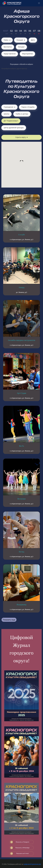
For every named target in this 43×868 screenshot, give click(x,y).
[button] (22, 163)
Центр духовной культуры (14, 128)
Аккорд (21, 287)
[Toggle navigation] (39, 3)
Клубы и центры (22, 114)
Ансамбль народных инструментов (21, 340)
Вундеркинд (21, 605)
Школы (6, 114)
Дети (33, 40)
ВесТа (22, 446)
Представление (10, 54)
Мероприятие (27, 54)
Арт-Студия (22, 393)
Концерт (21, 47)
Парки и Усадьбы (28, 107)
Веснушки (21, 499)
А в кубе (21, 235)
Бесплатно (8, 47)
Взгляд (21, 552)
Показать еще (9, 620)
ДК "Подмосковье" (11, 121)
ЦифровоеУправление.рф (32, 864)
